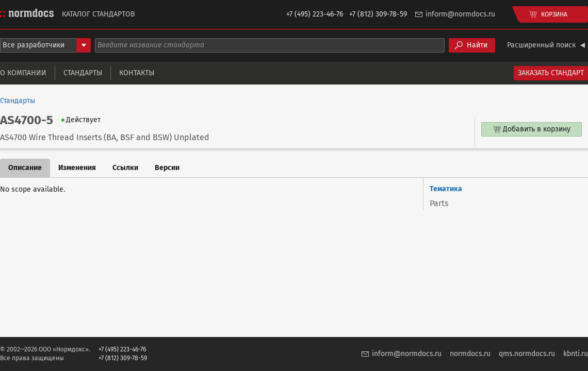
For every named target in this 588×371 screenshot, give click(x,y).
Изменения (77, 168)
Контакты (137, 73)
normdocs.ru (470, 354)
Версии (167, 168)
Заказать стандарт (551, 73)
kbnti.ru (576, 354)
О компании (23, 73)
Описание (25, 168)
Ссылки (125, 168)
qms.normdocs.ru (527, 354)
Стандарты (83, 73)
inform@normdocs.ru (460, 14)
